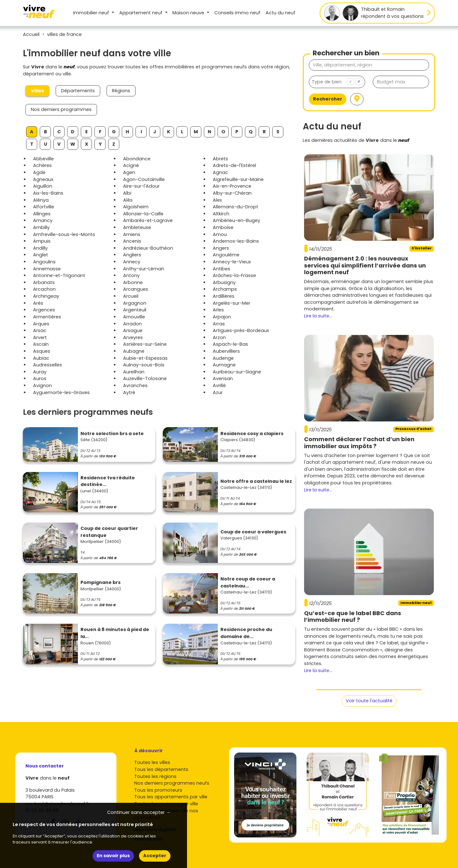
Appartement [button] (142, 13)
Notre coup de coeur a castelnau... (248, 582)
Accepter (155, 856)
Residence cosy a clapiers (252, 434)
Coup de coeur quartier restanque (109, 532)
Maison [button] (189, 13)
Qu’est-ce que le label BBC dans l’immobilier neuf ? (353, 617)
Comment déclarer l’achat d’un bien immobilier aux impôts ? (359, 443)
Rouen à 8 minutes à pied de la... (115, 633)
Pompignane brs (101, 582)
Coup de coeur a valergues (253, 532)
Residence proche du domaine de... (246, 633)
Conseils (237, 13)
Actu (281, 13)
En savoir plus (113, 856)
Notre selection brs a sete (112, 434)
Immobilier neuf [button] (92, 13)
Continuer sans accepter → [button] (139, 812)
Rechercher (328, 99)
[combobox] (337, 82)
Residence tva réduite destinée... (108, 481)
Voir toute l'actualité (369, 701)
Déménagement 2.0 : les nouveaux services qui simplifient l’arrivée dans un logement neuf (365, 265)
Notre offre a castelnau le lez (256, 481)
